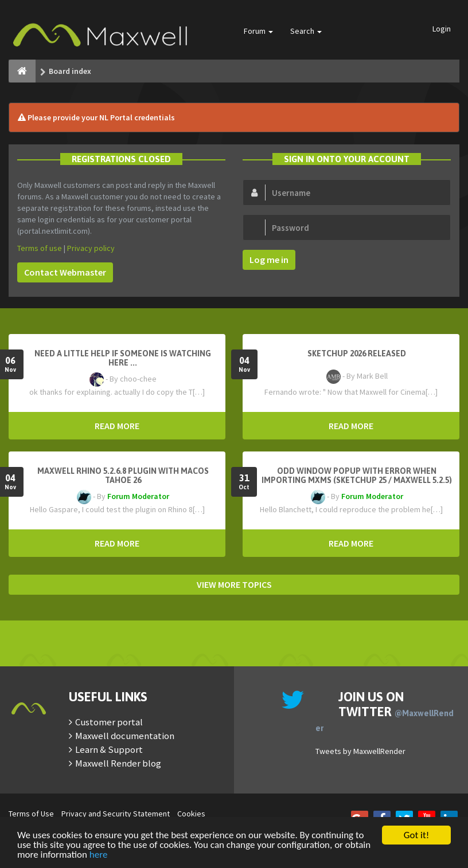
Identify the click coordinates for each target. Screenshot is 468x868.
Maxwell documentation (125, 736)
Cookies (191, 814)
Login (442, 29)
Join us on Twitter (385, 711)
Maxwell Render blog (118, 763)
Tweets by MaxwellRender (360, 751)
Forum (258, 31)
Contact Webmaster (65, 272)
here (99, 855)
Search (306, 31)
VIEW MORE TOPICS (234, 584)
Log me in (269, 260)
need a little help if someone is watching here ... (123, 358)
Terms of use (40, 248)
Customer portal (109, 722)
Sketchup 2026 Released (357, 354)
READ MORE (117, 426)
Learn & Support (109, 749)
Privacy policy (91, 248)
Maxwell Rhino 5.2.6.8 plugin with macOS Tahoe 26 (123, 476)
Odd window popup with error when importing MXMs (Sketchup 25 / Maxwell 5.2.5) (357, 476)
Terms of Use (31, 814)
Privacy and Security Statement (116, 814)
